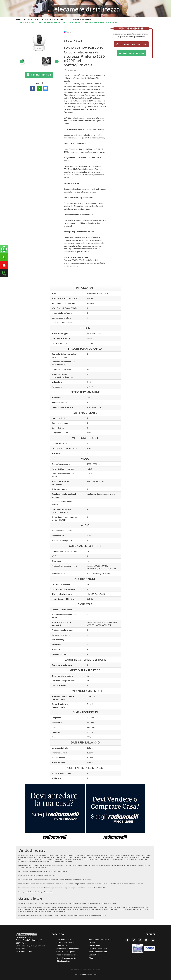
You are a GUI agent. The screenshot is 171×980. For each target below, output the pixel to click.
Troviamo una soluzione (131, 44)
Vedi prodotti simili (131, 53)
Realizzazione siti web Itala (85, 974)
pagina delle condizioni (47, 892)
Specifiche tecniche (39, 75)
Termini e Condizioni (79, 970)
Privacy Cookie (94, 970)
